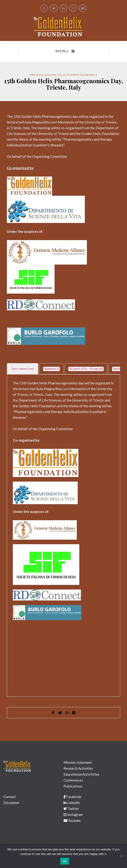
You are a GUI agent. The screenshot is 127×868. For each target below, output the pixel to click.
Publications (73, 786)
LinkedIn (72, 803)
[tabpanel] (63, 533)
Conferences (73, 780)
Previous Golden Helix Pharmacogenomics (63, 75)
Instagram (73, 814)
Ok (65, 861)
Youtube (72, 820)
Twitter (71, 809)
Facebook (72, 797)
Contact (10, 797)
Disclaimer (12, 803)
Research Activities (78, 768)
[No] (121, 856)
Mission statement (78, 762)
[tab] (23, 369)
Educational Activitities (81, 774)
